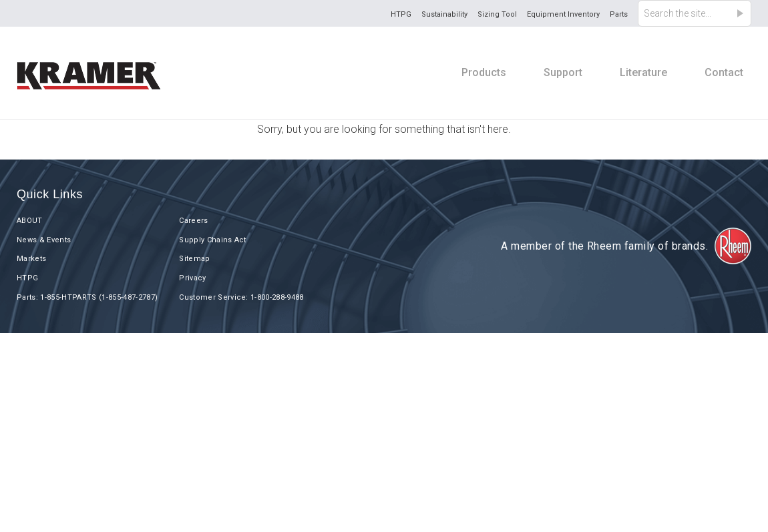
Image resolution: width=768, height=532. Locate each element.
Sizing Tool (497, 14)
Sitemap (194, 259)
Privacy (192, 278)
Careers (193, 221)
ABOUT (30, 221)
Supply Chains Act (213, 240)
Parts (619, 14)
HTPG (401, 14)
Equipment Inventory (563, 14)
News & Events (44, 240)
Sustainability (444, 14)
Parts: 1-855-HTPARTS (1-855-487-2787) (87, 297)
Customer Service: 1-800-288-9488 (241, 297)
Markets (31, 259)
